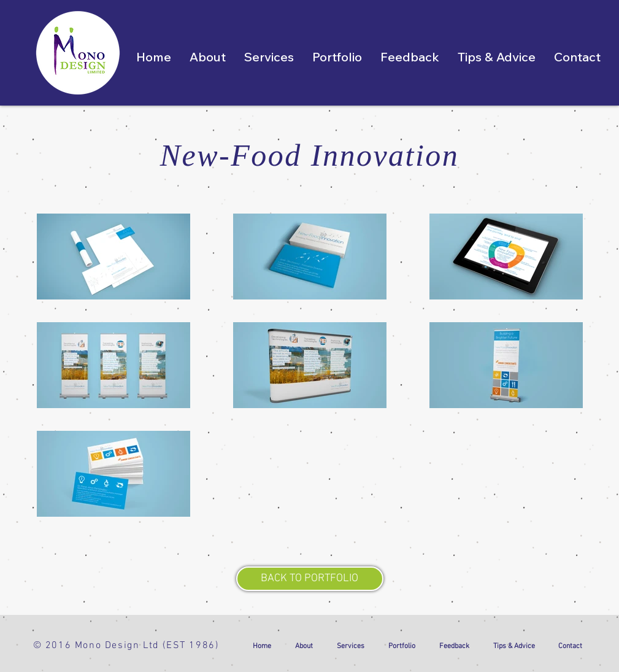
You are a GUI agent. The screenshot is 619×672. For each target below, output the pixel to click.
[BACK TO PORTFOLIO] (310, 579)
